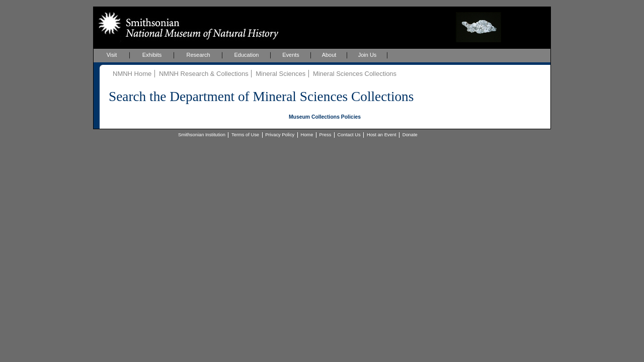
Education (247, 55)
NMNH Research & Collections (204, 74)
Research (198, 55)
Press (326, 135)
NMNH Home (132, 74)
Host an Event (382, 135)
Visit (112, 55)
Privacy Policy (280, 135)
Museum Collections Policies (325, 117)
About (329, 55)
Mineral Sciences (280, 74)
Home (307, 135)
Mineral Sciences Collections (355, 74)
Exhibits (152, 55)
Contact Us (349, 135)
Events (291, 55)
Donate (410, 135)
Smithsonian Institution (202, 135)
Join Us (368, 55)
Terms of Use (245, 135)
